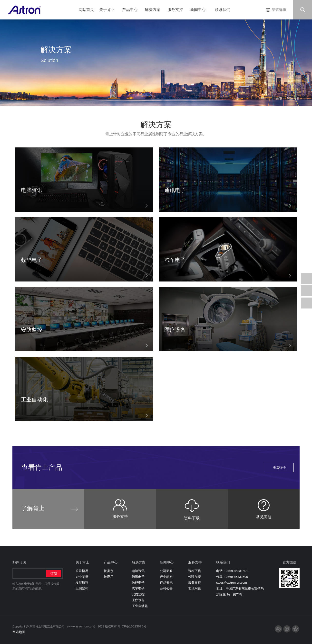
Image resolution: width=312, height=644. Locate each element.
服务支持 (177, 10)
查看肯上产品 (158, 468)
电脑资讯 (138, 571)
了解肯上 (33, 508)
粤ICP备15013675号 (132, 626)
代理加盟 (195, 577)
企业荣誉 (82, 577)
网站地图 (19, 632)
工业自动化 (140, 606)
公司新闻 (166, 571)
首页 (279, 99)
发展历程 (82, 583)
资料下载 (195, 571)
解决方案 (154, 10)
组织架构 (82, 588)
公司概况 (82, 571)
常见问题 (195, 588)
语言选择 (279, 10)
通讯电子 (138, 577)
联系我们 (223, 10)
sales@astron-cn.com (232, 583)
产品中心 (132, 10)
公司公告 (166, 588)
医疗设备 (138, 600)
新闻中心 (200, 10)
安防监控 (138, 594)
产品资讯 (166, 583)
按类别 (109, 571)
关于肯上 (109, 10)
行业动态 (166, 577)
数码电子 (138, 583)
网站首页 (86, 10)
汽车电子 (138, 588)
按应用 (109, 577)
